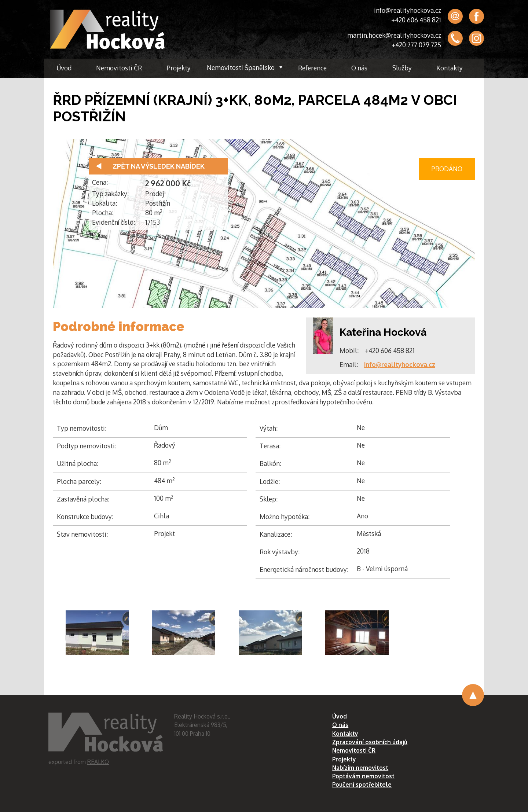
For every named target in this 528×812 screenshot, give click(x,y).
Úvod (64, 68)
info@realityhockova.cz (408, 10)
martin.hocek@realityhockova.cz (394, 35)
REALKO (98, 762)
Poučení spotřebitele (362, 785)
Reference (312, 68)
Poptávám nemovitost (363, 776)
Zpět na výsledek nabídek (159, 166)
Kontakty (450, 68)
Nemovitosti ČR (119, 68)
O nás (359, 68)
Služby (402, 68)
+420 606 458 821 (416, 20)
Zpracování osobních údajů (370, 742)
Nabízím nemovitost (360, 768)
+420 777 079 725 (416, 45)
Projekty (179, 68)
